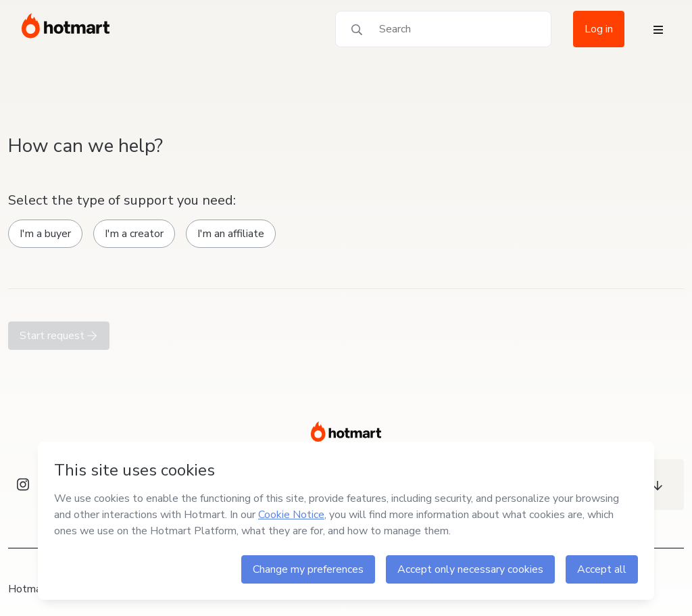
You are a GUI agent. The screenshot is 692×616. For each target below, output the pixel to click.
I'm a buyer (45, 234)
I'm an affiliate (231, 234)
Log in (599, 29)
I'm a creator (134, 234)
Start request (59, 336)
